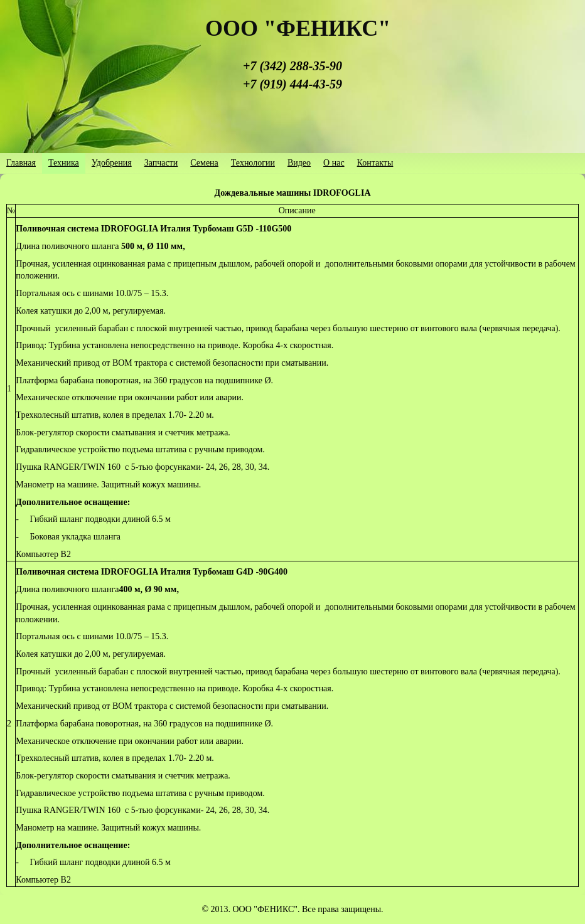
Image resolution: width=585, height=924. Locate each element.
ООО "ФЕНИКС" (298, 28)
